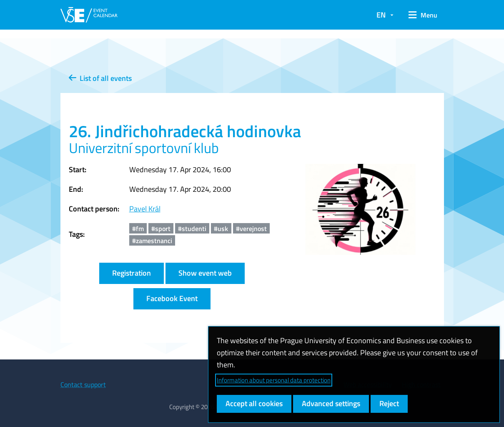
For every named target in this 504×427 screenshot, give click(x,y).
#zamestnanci (152, 241)
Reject (389, 403)
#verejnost (251, 229)
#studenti (192, 229)
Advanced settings (331, 403)
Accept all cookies (254, 403)
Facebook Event (172, 298)
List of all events (100, 78)
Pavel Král (145, 209)
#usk (221, 229)
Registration (132, 273)
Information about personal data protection (274, 380)
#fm (138, 229)
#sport (161, 229)
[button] (423, 15)
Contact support (83, 384)
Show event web (205, 273)
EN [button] (381, 15)
